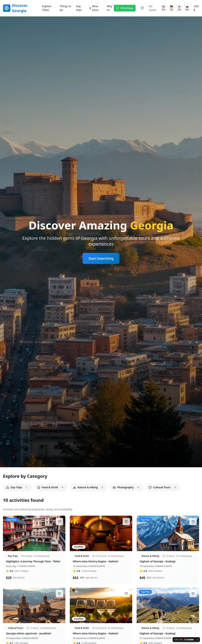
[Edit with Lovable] (184, 640)
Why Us (109, 8)
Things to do (65, 8)
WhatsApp (125, 8)
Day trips (79, 8)
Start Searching (101, 258)
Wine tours (94, 8)
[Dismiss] (198, 640)
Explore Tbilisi (47, 8)
